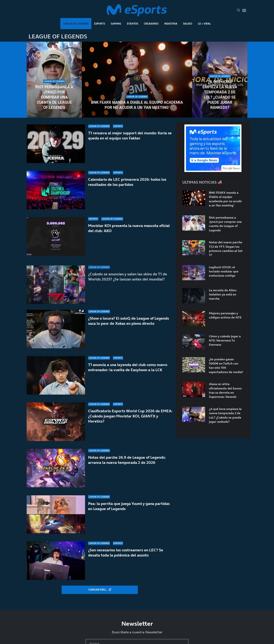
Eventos (133, 24)
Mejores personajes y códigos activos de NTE (225, 315)
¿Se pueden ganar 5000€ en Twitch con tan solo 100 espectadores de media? (226, 366)
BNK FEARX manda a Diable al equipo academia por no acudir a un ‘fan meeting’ (137, 105)
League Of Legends (76, 24)
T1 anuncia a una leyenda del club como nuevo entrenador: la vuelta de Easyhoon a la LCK (128, 367)
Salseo (188, 24)
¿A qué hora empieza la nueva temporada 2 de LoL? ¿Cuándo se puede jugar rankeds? (220, 95)
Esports (100, 24)
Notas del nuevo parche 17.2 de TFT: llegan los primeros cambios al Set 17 (226, 249)
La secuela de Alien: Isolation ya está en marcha (223, 294)
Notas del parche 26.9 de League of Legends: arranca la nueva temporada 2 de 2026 (127, 460)
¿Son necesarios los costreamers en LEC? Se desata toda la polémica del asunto (126, 553)
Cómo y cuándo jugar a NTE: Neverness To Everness (225, 340)
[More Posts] (100, 590)
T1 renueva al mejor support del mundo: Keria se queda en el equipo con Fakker (130, 143)
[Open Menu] (244, 10)
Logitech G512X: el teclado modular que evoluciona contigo (224, 271)
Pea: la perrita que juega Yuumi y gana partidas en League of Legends (129, 506)
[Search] (238, 10)
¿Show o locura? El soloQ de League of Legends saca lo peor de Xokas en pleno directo (129, 321)
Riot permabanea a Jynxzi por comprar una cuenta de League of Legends (54, 97)
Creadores (151, 24)
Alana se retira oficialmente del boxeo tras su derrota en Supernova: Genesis (225, 390)
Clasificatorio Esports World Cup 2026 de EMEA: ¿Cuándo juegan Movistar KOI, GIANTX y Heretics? (130, 416)
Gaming (116, 24)
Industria (171, 24)
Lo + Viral (204, 24)
